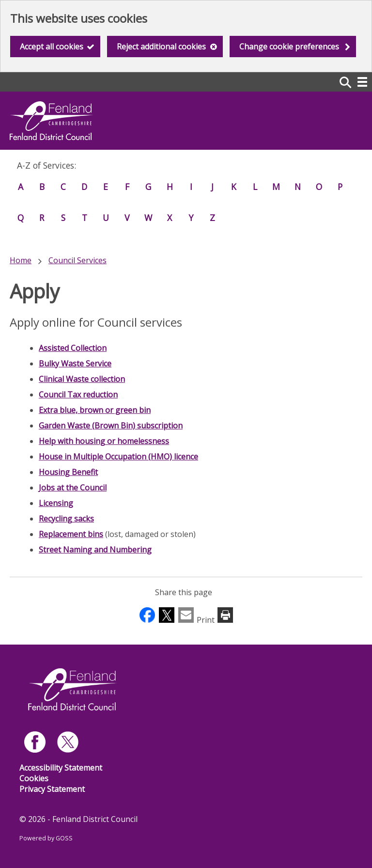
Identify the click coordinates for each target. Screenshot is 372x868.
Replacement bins (71, 534)
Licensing (56, 503)
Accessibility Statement (61, 768)
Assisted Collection (73, 348)
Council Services (77, 260)
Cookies (34, 778)
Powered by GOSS (46, 838)
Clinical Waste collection (82, 379)
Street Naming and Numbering (95, 550)
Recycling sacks (66, 519)
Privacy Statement (52, 789)
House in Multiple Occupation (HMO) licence (118, 457)
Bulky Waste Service (75, 363)
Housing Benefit (68, 472)
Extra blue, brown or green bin (95, 410)
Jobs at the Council (73, 488)
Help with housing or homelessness (104, 441)
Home (21, 260)
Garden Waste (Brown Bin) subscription (111, 426)
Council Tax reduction (78, 395)
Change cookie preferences (289, 47)
